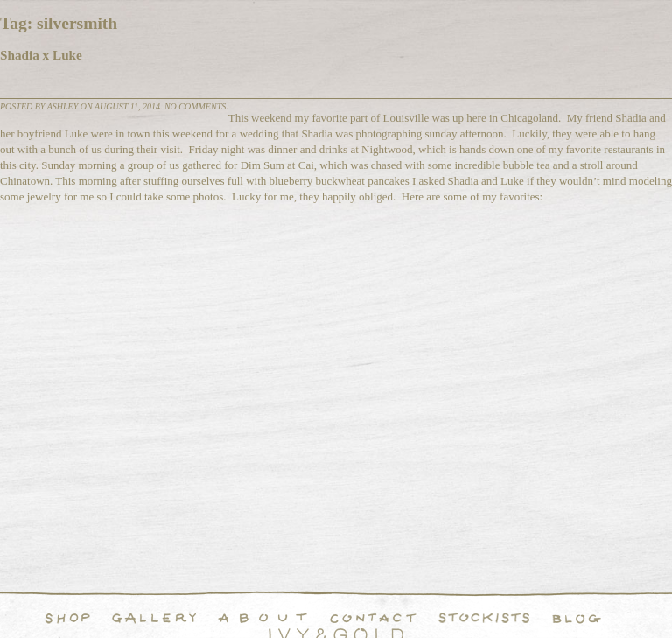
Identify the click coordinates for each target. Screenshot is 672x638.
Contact (373, 618)
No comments (195, 106)
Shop (68, 618)
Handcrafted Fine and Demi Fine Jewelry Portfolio (154, 618)
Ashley (63, 106)
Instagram (625, 618)
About (262, 618)
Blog (577, 618)
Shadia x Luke (41, 55)
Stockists (484, 618)
